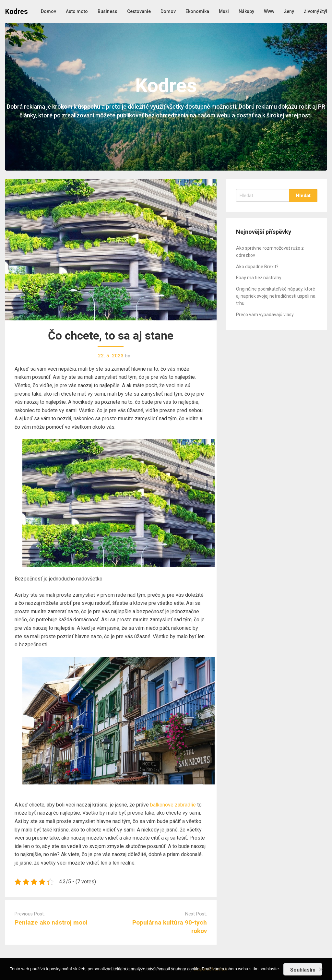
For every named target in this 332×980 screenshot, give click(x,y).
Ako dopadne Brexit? (257, 267)
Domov (48, 11)
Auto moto (77, 11)
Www (269, 11)
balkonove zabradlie (173, 805)
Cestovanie (139, 11)
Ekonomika (197, 11)
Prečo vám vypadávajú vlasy (265, 315)
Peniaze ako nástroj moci (51, 922)
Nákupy (246, 11)
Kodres (17, 12)
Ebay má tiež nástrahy (259, 278)
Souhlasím (303, 970)
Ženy (289, 11)
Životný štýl (315, 11)
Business (107, 11)
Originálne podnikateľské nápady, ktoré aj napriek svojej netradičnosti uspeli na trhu (276, 296)
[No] (321, 968)
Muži (224, 11)
